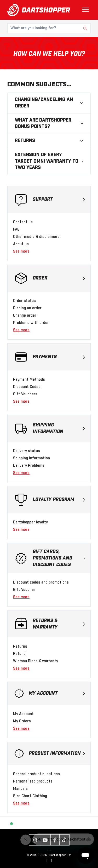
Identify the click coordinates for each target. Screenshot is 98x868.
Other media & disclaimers (36, 237)
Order (59, 278)
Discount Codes (27, 387)
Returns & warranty (59, 624)
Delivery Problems (29, 466)
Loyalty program (59, 500)
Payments (59, 357)
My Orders (22, 721)
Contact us (23, 222)
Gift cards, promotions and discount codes (59, 558)
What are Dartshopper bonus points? (49, 124)
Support (59, 199)
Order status (24, 301)
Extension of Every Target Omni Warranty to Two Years (49, 161)
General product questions (36, 774)
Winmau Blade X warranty (36, 661)
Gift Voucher (24, 590)
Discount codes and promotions (41, 583)
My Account (57, 693)
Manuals (20, 789)
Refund (19, 654)
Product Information (57, 753)
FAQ (16, 230)
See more (21, 252)
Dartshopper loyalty (30, 522)
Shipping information (31, 458)
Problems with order (31, 323)
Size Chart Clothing (30, 796)
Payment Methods (29, 380)
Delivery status (27, 451)
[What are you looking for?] (49, 28)
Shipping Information (59, 428)
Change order (25, 316)
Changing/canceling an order (49, 103)
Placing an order (27, 308)
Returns (20, 647)
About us (21, 244)
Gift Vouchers (25, 394)
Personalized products (33, 781)
